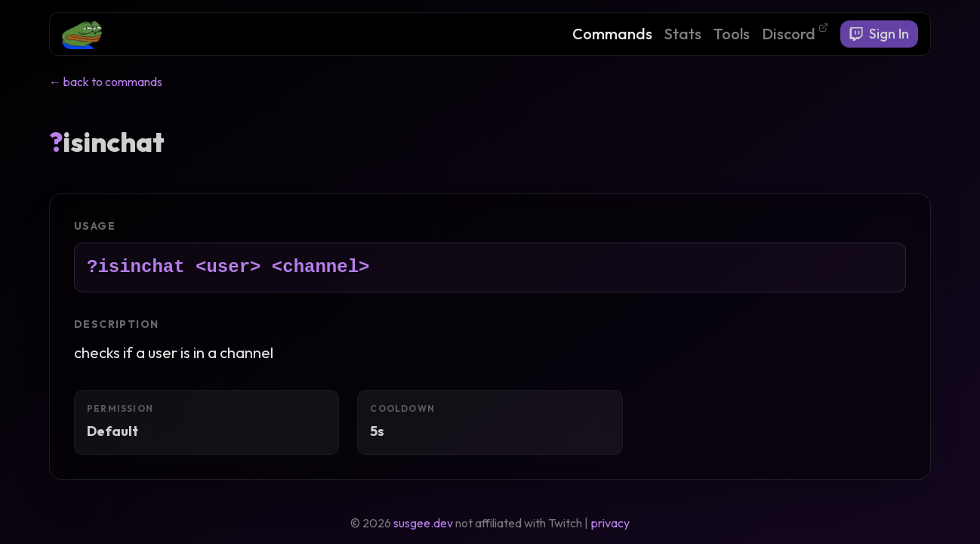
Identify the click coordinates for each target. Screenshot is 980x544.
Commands (612, 34)
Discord (795, 33)
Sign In (879, 34)
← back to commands (106, 82)
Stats (683, 34)
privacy (610, 523)
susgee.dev (423, 523)
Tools (732, 34)
